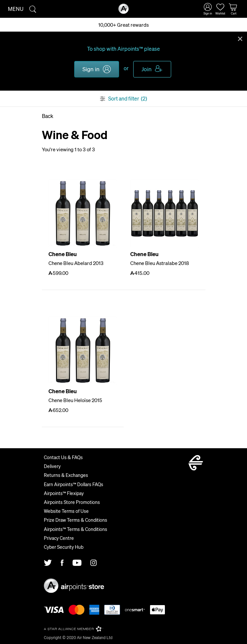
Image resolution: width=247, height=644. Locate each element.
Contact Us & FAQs (63, 457)
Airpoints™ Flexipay (64, 493)
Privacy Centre (59, 538)
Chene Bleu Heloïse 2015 (75, 400)
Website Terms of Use (66, 511)
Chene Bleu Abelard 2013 (76, 263)
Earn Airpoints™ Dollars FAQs (74, 484)
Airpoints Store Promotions (72, 502)
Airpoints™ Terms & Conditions (76, 529)
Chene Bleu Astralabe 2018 (160, 263)
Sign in (91, 69)
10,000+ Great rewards (123, 25)
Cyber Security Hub (64, 547)
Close (240, 38)
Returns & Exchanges (66, 475)
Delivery (52, 466)
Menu (16, 9)
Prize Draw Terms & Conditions (76, 520)
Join (147, 69)
